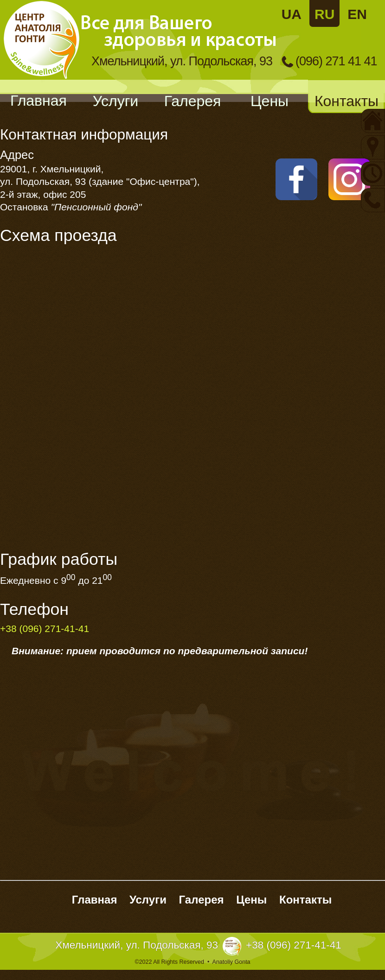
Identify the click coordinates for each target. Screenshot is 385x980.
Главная (38, 101)
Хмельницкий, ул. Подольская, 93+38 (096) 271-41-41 (198, 945)
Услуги (115, 101)
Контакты (346, 101)
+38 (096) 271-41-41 (45, 629)
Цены (269, 101)
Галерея (193, 101)
